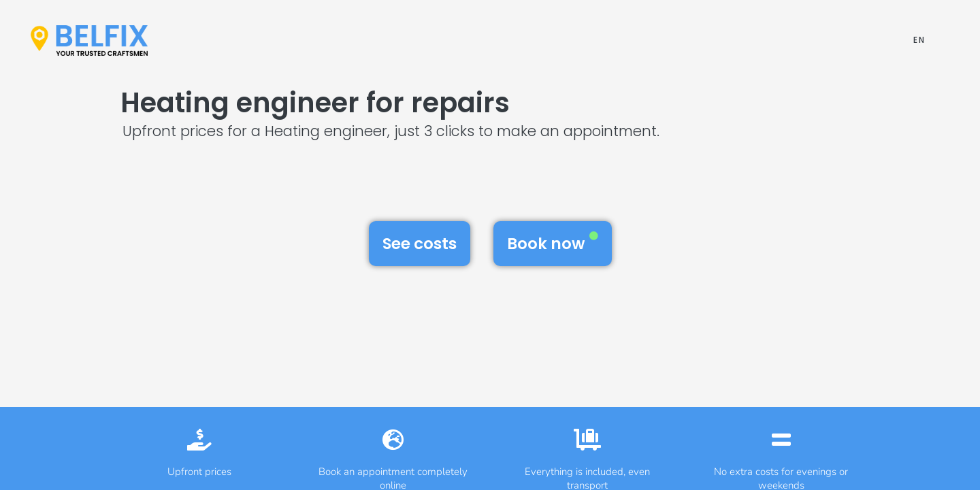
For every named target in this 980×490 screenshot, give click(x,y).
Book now (553, 243)
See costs (420, 244)
